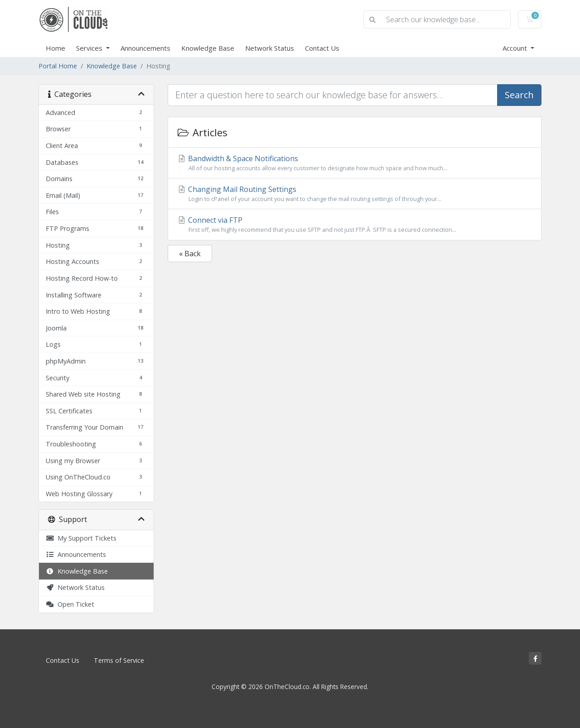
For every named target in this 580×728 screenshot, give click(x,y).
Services (90, 48)
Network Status (270, 48)
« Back (190, 254)
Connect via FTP (355, 225)
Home (56, 48)
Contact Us (322, 48)
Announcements (145, 48)
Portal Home (58, 66)
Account (516, 48)
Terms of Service (119, 660)
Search (519, 95)
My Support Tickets (81, 538)
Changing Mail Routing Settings (355, 194)
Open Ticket (70, 604)
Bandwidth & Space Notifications (355, 163)
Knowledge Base (208, 48)
